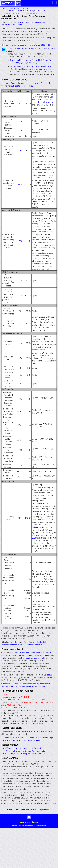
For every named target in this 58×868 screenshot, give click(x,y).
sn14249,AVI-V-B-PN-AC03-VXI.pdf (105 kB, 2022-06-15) (29, 738)
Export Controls (17, 24)
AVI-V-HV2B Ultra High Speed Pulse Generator (25, 751)
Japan (24, 655)
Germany (12, 655)
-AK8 (20, 184)
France (4, 655)
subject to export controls (22, 86)
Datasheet (13, 22)
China (23, 653)
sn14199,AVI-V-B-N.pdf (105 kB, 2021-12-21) (23, 740)
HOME (4, 8)
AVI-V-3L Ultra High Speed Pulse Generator (24, 748)
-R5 (21, 358)
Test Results (6, 24)
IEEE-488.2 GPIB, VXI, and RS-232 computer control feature (44, 100)
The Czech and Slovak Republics (40, 653)
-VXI (20, 241)
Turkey (4, 658)
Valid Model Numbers (38, 22)
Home (10, 810)
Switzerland (38, 655)
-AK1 (20, 151)
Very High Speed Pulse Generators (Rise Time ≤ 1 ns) (25, 11)
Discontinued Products (19, 8)
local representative (34, 658)
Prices (27, 22)
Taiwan (47, 655)
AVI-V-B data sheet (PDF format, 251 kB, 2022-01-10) (28, 45)
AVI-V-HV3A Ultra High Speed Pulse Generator (25, 754)
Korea (30, 655)
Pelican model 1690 (40, 527)
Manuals (21, 22)
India (19, 655)
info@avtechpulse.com (29, 822)
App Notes (45, 810)
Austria (16, 653)
